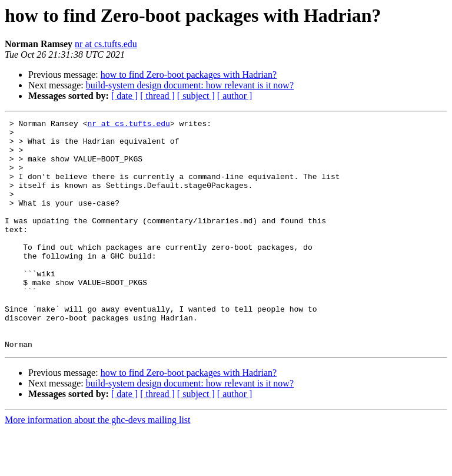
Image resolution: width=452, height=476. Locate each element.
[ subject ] (196, 96)
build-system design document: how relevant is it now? (190, 85)
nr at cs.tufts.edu (106, 44)
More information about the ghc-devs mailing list (98, 466)
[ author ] (235, 96)
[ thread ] (157, 96)
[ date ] (124, 96)
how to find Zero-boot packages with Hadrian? (189, 75)
